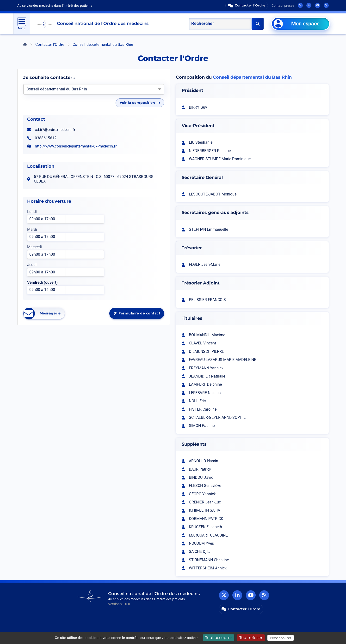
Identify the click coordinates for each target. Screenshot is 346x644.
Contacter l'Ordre (50, 44)
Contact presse (283, 6)
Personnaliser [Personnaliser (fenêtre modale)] (281, 638)
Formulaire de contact (139, 315)
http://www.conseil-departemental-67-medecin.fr (76, 146)
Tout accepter (219, 638)
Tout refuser (251, 638)
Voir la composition (140, 103)
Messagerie (44, 313)
